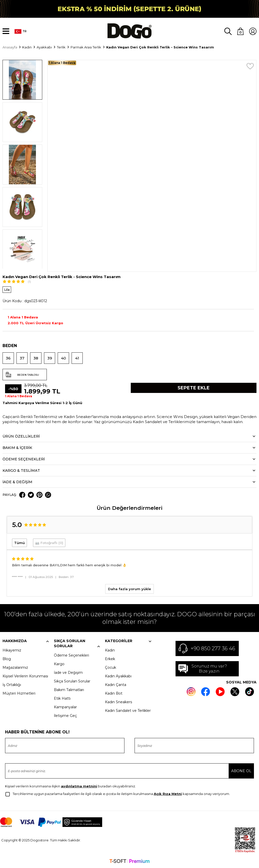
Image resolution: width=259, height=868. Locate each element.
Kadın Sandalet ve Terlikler (128, 711)
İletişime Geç (65, 716)
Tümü (19, 543)
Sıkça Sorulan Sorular (72, 681)
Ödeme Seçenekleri (71, 656)
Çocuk (111, 668)
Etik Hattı (62, 699)
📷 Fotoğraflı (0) (49, 543)
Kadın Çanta (116, 685)
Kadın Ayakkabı (118, 676)
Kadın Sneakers (118, 702)
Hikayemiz (12, 650)
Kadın (110, 650)
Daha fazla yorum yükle (129, 589)
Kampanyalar (65, 707)
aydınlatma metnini (79, 786)
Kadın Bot (114, 694)
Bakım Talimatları (69, 690)
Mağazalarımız (15, 668)
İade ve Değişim (68, 673)
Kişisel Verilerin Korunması (25, 676)
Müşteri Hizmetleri (19, 694)
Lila (7, 290)
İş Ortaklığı (12, 685)
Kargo (59, 664)
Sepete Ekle (194, 388)
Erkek (110, 659)
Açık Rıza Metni (168, 794)
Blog (7, 659)
